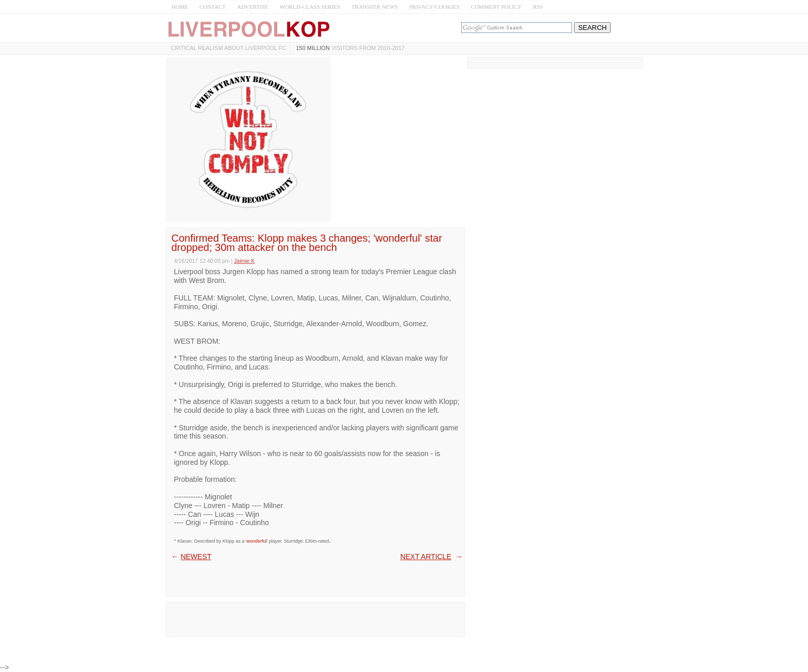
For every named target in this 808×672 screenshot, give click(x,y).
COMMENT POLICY (496, 7)
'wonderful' (257, 541)
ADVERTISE (252, 7)
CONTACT (213, 7)
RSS (538, 7)
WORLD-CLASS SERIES (310, 7)
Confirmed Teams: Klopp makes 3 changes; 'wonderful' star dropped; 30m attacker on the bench (307, 243)
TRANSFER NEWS (375, 7)
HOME (180, 7)
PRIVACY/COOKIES (434, 7)
